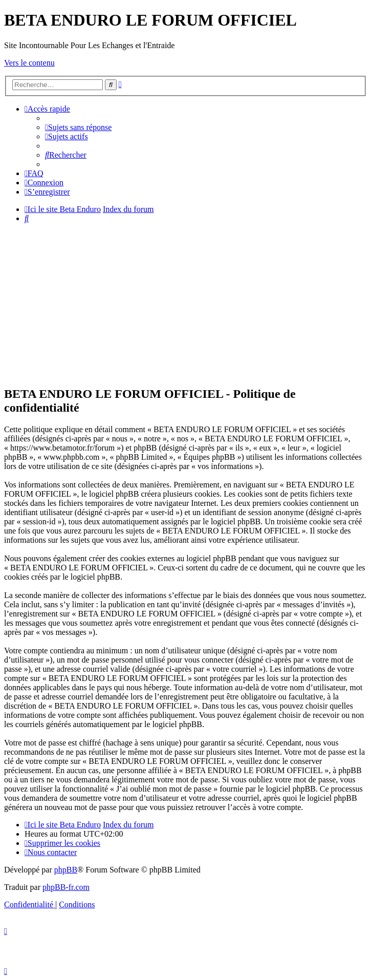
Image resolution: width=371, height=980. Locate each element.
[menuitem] (78, 127)
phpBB (66, 870)
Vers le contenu (29, 63)
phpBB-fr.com (66, 887)
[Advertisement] (188, 303)
